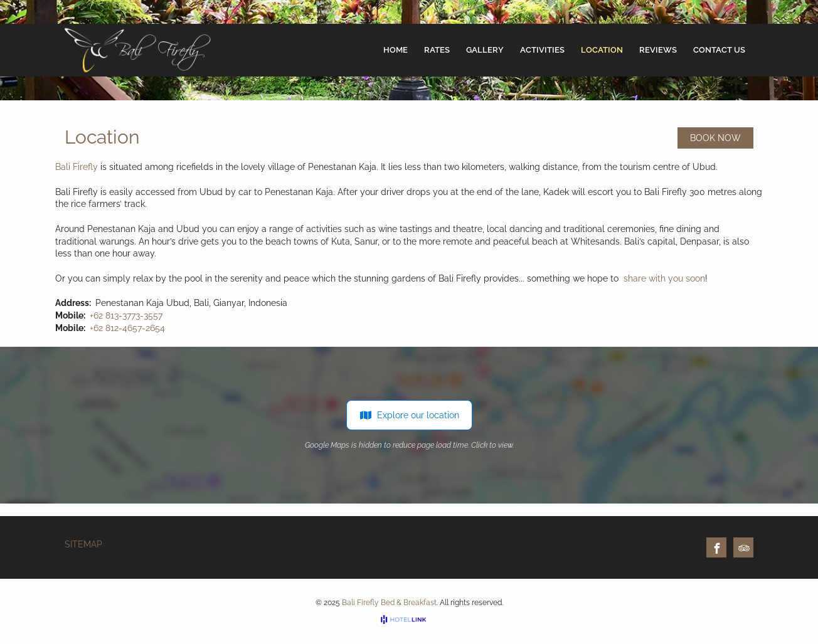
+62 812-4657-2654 (127, 328)
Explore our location (409, 415)
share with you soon (664, 278)
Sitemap (83, 544)
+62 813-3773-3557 (126, 315)
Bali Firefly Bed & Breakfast (389, 603)
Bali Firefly (77, 167)
